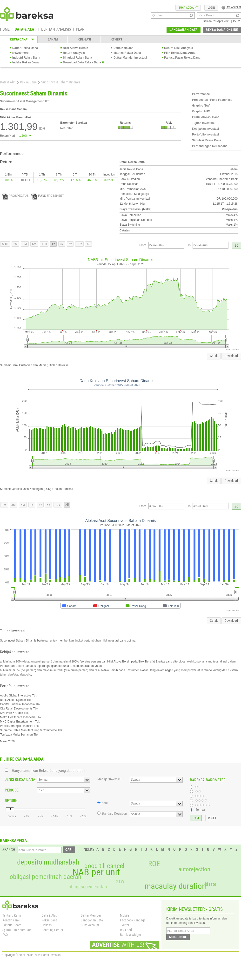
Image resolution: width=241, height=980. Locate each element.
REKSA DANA (19, 39)
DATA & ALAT (25, 30)
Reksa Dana (28, 82)
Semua (200, 810)
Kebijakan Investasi (205, 129)
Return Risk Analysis (179, 48)
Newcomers (20, 53)
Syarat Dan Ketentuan (17, 930)
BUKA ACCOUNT (188, 8)
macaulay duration (175, 886)
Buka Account (90, 925)
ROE (154, 864)
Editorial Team (12, 925)
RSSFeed (126, 930)
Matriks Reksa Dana (127, 53)
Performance (201, 94)
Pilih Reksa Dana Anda (180, 53)
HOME (5, 30)
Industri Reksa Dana (26, 58)
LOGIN (211, 8)
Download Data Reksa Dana (82, 62)
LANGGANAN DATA (184, 30)
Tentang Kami (12, 915)
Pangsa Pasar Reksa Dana (182, 58)
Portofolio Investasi (205, 135)
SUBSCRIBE (178, 937)
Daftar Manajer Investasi (130, 58)
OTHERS (117, 39)
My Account (231, 7)
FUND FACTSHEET (48, 196)
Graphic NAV (201, 106)
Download (231, 356)
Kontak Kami (11, 920)
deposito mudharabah (48, 862)
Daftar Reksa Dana (25, 48)
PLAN (80, 30)
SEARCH (9, 850)
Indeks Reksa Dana (25, 62)
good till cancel (104, 866)
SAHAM (53, 39)
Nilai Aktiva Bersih (76, 48)
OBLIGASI (85, 39)
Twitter (125, 925)
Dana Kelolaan (124, 48)
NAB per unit (96, 872)
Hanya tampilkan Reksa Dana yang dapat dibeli (49, 771)
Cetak (214, 356)
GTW (120, 882)
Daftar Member (91, 915)
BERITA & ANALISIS (56, 30)
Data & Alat (8, 82)
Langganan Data (92, 920)
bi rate (211, 884)
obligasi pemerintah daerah (46, 877)
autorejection (194, 869)
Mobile (125, 915)
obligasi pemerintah (88, 887)
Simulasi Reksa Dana (77, 58)
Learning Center (52, 930)
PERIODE (12, 790)
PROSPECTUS (15, 196)
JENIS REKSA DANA (20, 780)
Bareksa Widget (131, 935)
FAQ (5, 935)
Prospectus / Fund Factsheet (212, 100)
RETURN (11, 801)
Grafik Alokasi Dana (206, 117)
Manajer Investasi (109, 779)
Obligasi (47, 925)
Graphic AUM (201, 111)
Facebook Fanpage (133, 920)
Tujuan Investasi (203, 123)
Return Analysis (74, 53)
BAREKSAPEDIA (13, 841)
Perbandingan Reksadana (210, 146)
